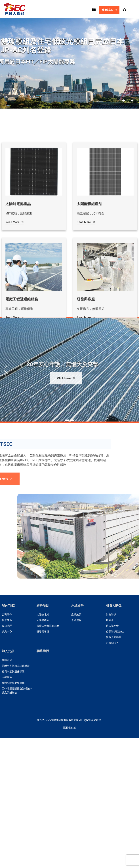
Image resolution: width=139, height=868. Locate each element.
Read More (14, 426)
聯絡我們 (43, 651)
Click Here (47, 378)
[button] (124, 101)
